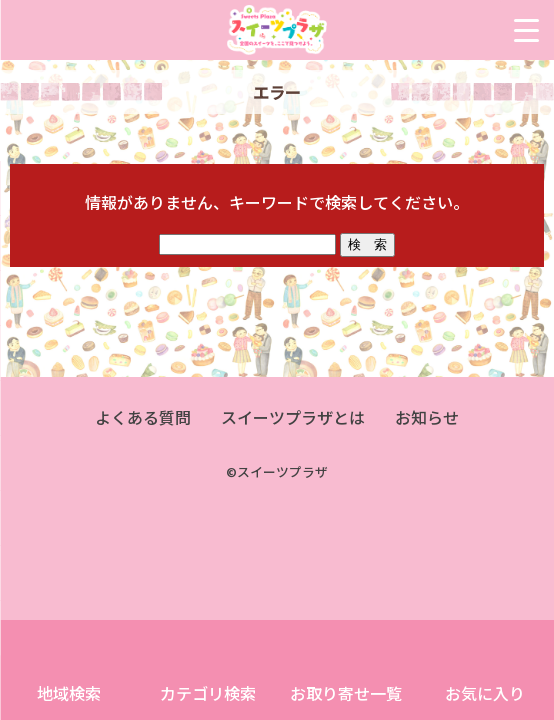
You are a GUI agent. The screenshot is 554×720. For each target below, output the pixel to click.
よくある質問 (143, 417)
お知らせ (427, 417)
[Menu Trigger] (526, 30)
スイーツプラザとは (293, 417)
